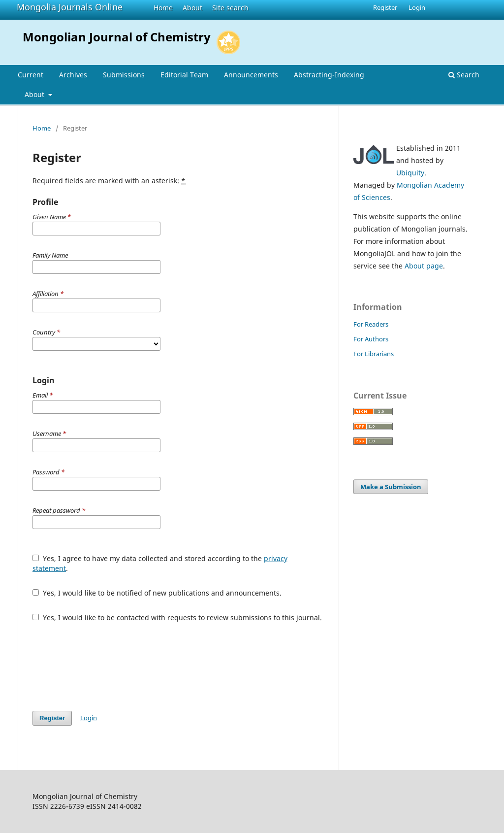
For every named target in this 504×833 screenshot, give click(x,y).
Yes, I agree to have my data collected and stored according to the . (160, 563)
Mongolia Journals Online (70, 7)
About (192, 8)
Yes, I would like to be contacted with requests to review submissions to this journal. (177, 617)
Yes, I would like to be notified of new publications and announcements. (157, 593)
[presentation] (107, 666)
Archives (73, 75)
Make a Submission (391, 487)
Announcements (251, 75)
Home (163, 8)
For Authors (371, 339)
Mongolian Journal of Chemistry (117, 37)
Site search (230, 8)
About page (424, 266)
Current (31, 75)
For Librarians (374, 354)
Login (417, 7)
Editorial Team (184, 75)
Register (385, 7)
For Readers (371, 324)
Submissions (124, 75)
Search (464, 75)
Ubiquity (410, 173)
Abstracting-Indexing (329, 75)
